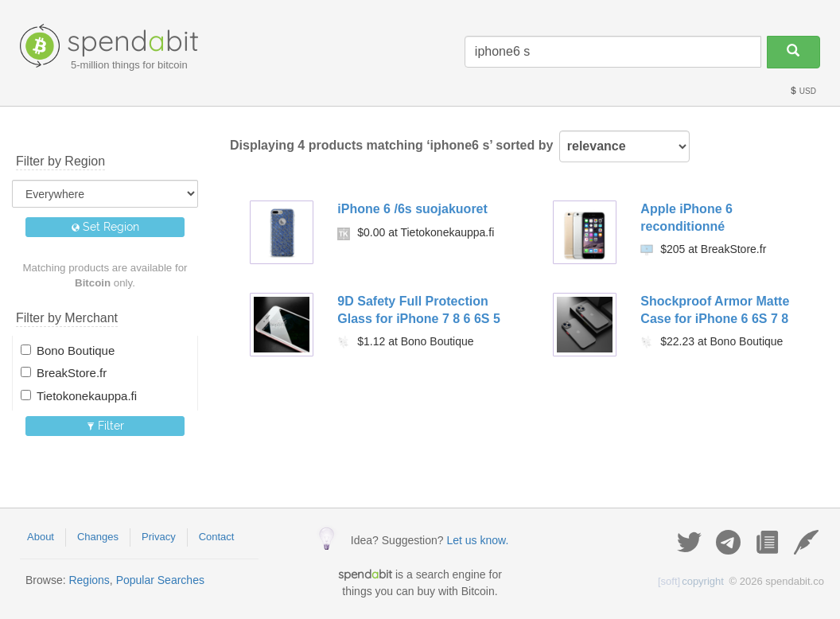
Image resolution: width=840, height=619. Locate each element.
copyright (691, 581)
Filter (105, 426)
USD (803, 91)
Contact (217, 537)
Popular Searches (160, 580)
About (41, 537)
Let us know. (477, 540)
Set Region (105, 227)
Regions (89, 580)
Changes (98, 537)
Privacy (159, 537)
